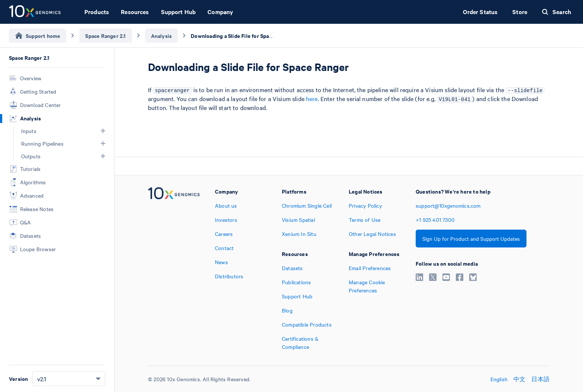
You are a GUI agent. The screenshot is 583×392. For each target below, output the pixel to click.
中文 (519, 379)
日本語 (540, 379)
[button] (103, 131)
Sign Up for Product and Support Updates (471, 239)
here (312, 98)
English (499, 379)
